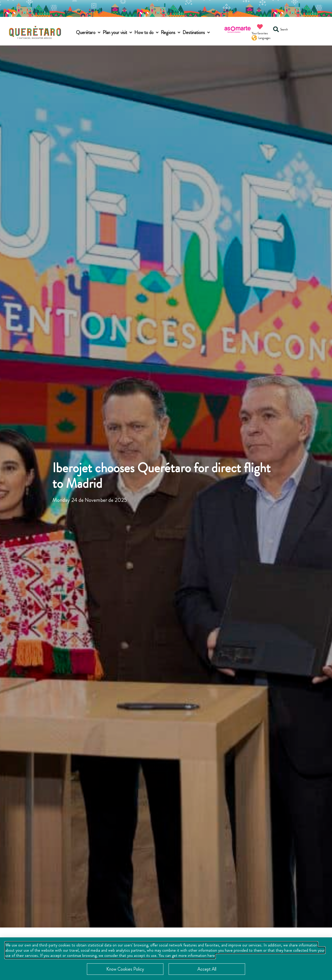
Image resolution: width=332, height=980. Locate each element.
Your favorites (260, 33)
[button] (89, 33)
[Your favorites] (260, 27)
